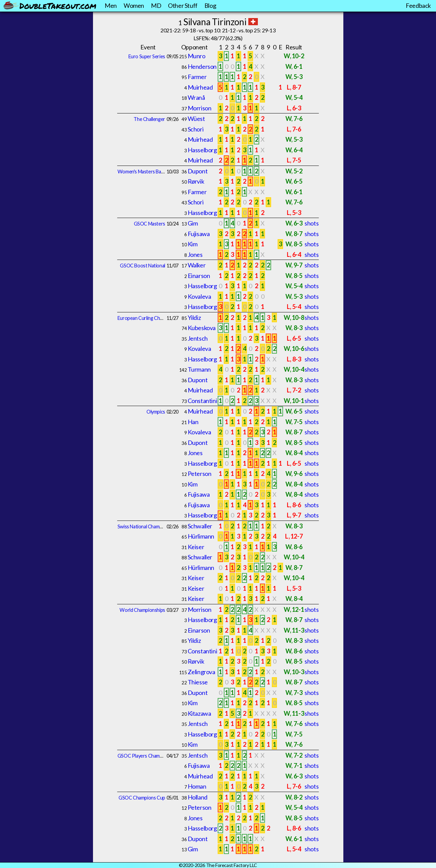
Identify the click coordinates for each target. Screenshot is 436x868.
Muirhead (200, 87)
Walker (197, 265)
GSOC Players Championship (147, 756)
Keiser (196, 547)
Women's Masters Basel (142, 172)
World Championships (142, 610)
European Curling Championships (151, 318)
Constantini (203, 401)
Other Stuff (183, 5)
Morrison (200, 108)
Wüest (196, 119)
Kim (193, 244)
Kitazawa (199, 713)
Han (193, 422)
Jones (195, 254)
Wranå (196, 97)
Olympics (156, 412)
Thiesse (198, 682)
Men (111, 5)
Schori (196, 129)
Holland (198, 797)
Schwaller (200, 526)
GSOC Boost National (142, 266)
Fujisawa (199, 234)
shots (312, 223)
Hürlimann (201, 536)
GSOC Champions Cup (142, 798)
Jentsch (198, 338)
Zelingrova (201, 672)
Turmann (199, 369)
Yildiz (194, 317)
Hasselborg (202, 150)
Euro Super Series (147, 56)
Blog (210, 5)
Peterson (200, 474)
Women (134, 5)
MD (156, 5)
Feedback (418, 5)
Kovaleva (199, 296)
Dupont (198, 171)
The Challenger (149, 119)
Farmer (197, 77)
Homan (197, 786)
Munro (197, 56)
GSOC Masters (150, 224)
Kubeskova (202, 328)
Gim (193, 223)
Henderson (202, 66)
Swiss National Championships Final (153, 526)
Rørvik (196, 181)
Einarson (199, 276)
